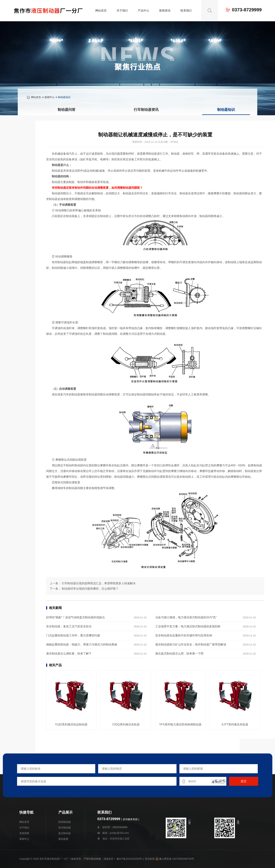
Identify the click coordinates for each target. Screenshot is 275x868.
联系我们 (186, 11)
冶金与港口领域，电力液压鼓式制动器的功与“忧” (186, 617)
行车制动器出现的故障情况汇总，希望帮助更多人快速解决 (99, 583)
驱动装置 (63, 839)
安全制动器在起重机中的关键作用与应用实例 (184, 635)
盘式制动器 (65, 833)
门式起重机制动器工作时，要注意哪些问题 (73, 635)
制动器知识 (64, 97)
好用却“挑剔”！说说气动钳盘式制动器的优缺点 (75, 617)
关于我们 (122, 11)
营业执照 (150, 859)
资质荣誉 (24, 833)
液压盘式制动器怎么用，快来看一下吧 (179, 654)
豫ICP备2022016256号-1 (130, 859)
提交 (244, 781)
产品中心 (144, 11)
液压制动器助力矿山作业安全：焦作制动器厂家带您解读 (191, 644)
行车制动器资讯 (146, 110)
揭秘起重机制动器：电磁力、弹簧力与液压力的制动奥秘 (82, 644)
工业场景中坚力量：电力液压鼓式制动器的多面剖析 (188, 626)
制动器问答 (67, 110)
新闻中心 (49, 97)
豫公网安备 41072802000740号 (175, 859)
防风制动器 (65, 822)
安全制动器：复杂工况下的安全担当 (69, 626)
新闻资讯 (165, 11)
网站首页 (101, 11)
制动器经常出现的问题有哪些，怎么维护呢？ (90, 589)
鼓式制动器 (65, 828)
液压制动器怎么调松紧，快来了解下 (69, 654)
